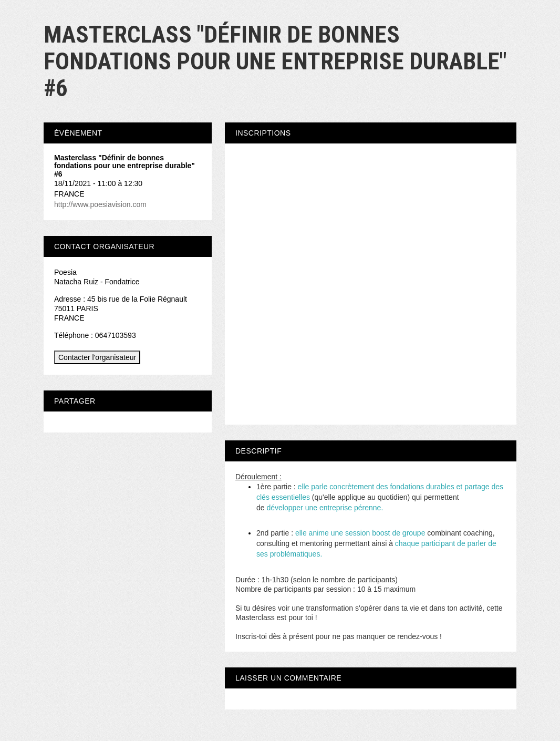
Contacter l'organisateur (97, 357)
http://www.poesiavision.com (100, 204)
